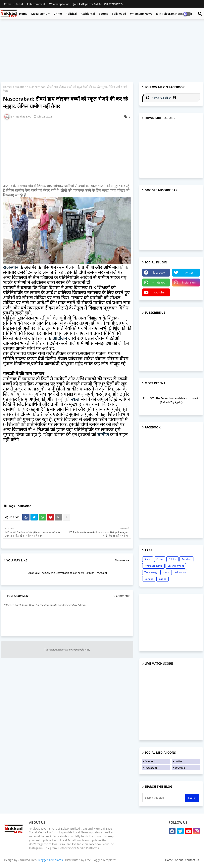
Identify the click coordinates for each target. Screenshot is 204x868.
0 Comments (122, 596)
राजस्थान (11, 267)
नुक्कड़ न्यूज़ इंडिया (162, 98)
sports (166, 572)
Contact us (192, 860)
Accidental (88, 14)
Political (71, 14)
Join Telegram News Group (174, 14)
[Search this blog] (164, 798)
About (179, 860)
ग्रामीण (103, 434)
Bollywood (119, 14)
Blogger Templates (50, 860)
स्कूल (75, 399)
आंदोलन (60, 338)
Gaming (149, 579)
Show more (122, 560)
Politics (172, 559)
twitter (189, 272)
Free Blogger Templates (101, 860)
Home (23, 14)
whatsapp (159, 282)
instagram (189, 282)
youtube (159, 292)
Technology (151, 572)
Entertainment (36, 4)
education (20, 87)
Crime (8, 4)
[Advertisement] (102, 51)
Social (20, 4)
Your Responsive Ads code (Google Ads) (67, 650)
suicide (162, 579)
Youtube (180, 768)
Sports (103, 14)
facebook (159, 272)
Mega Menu (39, 14)
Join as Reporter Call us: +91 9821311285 (98, 4)
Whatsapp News (59, 4)
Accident (186, 559)
